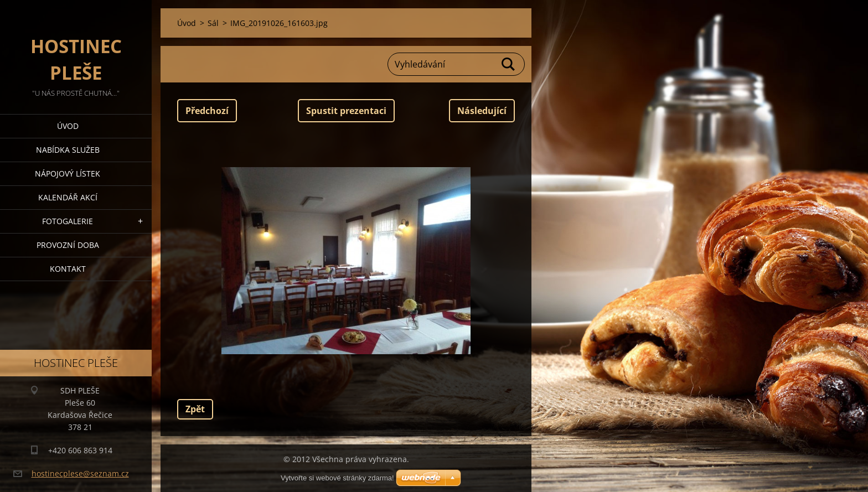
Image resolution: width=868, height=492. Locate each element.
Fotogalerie (68, 221)
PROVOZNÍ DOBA (68, 245)
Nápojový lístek (68, 174)
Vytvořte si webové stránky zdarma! (337, 478)
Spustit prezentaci (346, 111)
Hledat (509, 64)
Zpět (195, 409)
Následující (482, 111)
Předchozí (207, 111)
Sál (213, 23)
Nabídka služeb (68, 150)
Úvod (68, 126)
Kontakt (68, 269)
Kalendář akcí (68, 197)
